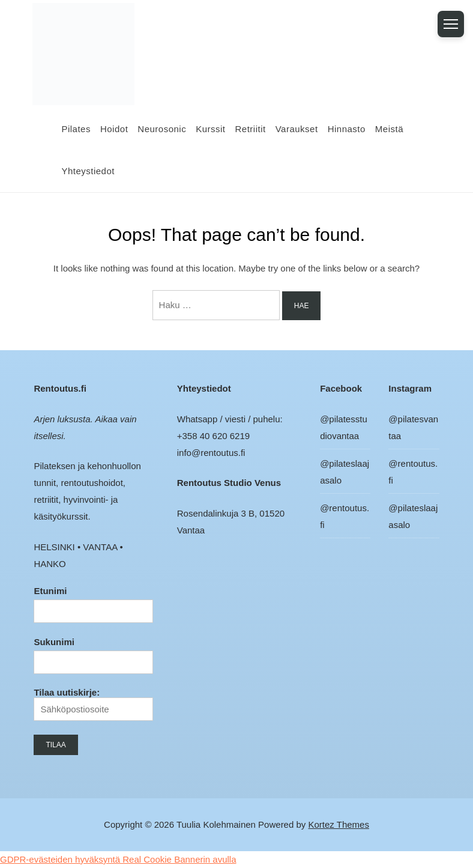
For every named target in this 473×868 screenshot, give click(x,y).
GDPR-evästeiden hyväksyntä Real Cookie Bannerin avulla (118, 859)
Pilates (76, 129)
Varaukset (297, 129)
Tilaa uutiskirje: (93, 704)
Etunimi (50, 591)
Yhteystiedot (88, 171)
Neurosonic (162, 129)
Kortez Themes (339, 824)
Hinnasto (347, 129)
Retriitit (251, 129)
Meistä (389, 129)
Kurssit (210, 129)
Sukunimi (54, 642)
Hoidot (114, 129)
